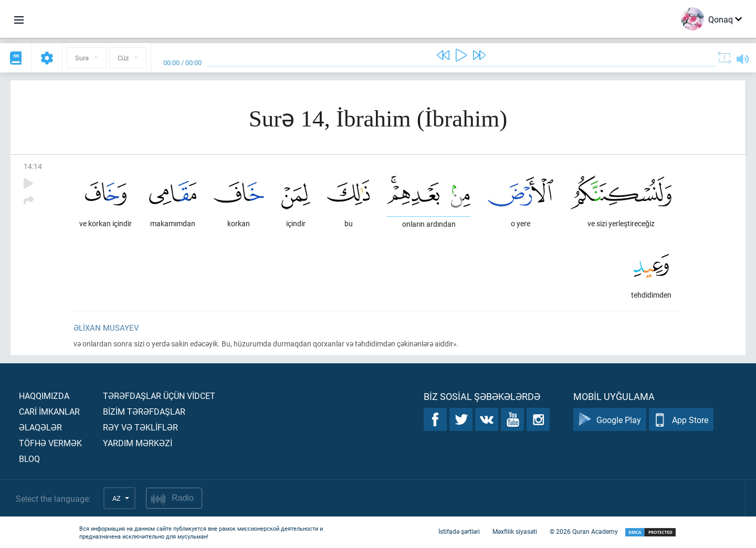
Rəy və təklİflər (140, 427)
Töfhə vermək (50, 443)
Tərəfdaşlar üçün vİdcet (159, 396)
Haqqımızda (44, 396)
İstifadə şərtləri (459, 531)
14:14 (33, 166)
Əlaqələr (40, 427)
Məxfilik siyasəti (515, 531)
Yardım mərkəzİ (138, 443)
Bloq (29, 459)
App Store (681, 420)
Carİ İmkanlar (49, 411)
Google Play (610, 420)
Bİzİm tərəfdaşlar (144, 411)
